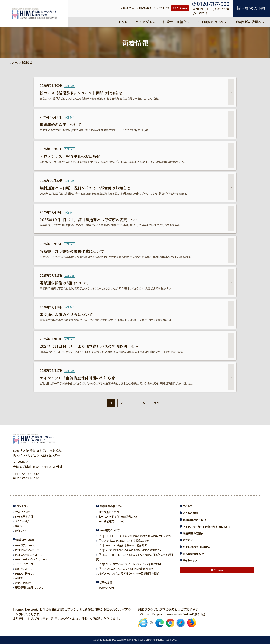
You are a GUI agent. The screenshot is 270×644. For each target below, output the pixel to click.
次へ (157, 403)
